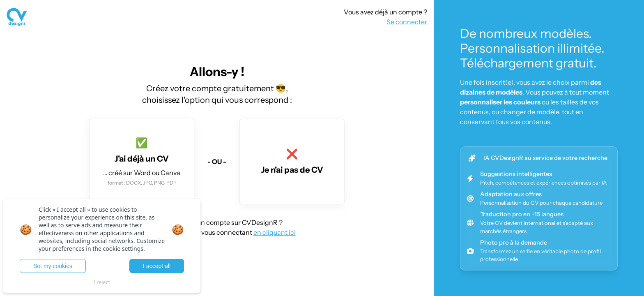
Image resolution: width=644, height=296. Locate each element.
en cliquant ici (275, 232)
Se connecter (407, 22)
